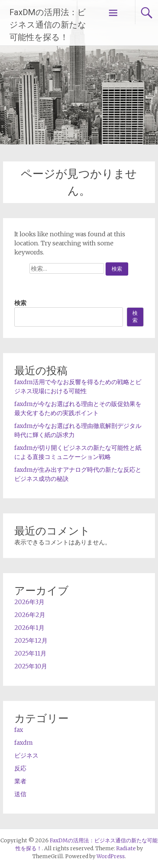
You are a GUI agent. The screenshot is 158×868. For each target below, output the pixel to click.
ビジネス (26, 755)
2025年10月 (31, 666)
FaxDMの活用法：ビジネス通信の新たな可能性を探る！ (48, 25)
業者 (20, 781)
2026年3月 (29, 602)
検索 (20, 303)
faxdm (24, 742)
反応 (20, 768)
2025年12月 (31, 640)
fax (19, 730)
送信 (20, 794)
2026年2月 (30, 615)
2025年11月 (30, 653)
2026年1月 (29, 628)
